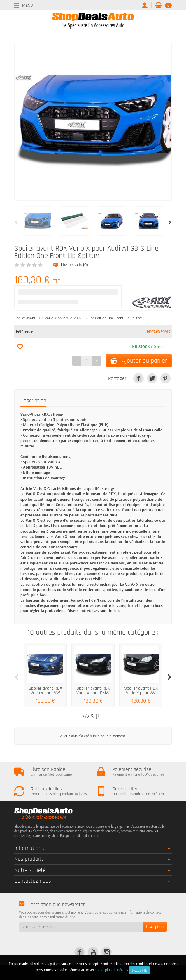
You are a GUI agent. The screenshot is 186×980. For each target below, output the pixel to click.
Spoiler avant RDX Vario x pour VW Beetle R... (45, 693)
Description (33, 401)
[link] (138, 378)
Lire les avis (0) (71, 265)
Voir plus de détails (113, 970)
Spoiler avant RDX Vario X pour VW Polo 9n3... (141, 693)
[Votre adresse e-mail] (81, 926)
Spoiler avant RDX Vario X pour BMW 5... (93, 693)
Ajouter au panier (139, 361)
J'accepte (139, 970)
